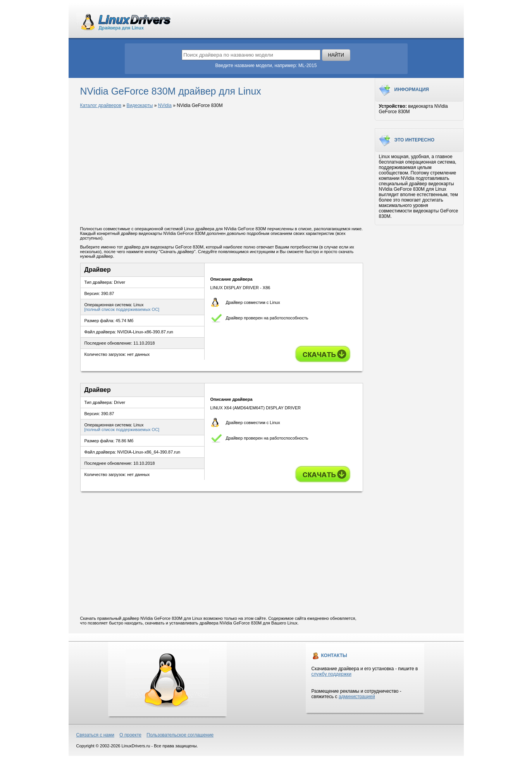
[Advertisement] (222, 168)
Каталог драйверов (101, 105)
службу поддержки (331, 674)
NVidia (165, 105)
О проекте (130, 735)
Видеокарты (140, 105)
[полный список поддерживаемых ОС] (122, 309)
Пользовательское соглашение (180, 735)
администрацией (357, 697)
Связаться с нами (95, 735)
